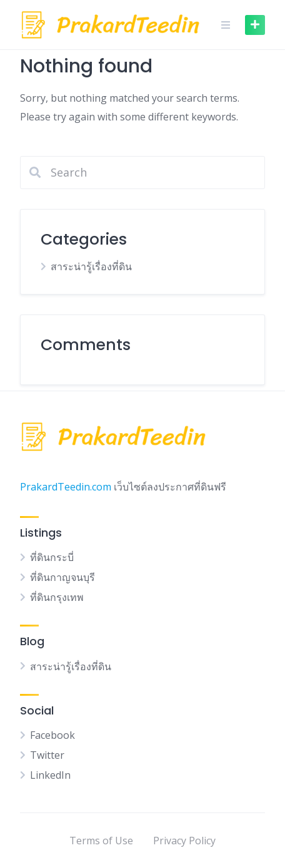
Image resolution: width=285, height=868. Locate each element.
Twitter (47, 755)
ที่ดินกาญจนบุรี (62, 577)
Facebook (52, 735)
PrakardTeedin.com (66, 487)
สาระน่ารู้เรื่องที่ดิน (91, 266)
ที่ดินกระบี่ (52, 557)
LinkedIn (50, 775)
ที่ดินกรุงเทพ (57, 597)
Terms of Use (101, 841)
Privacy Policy (184, 841)
